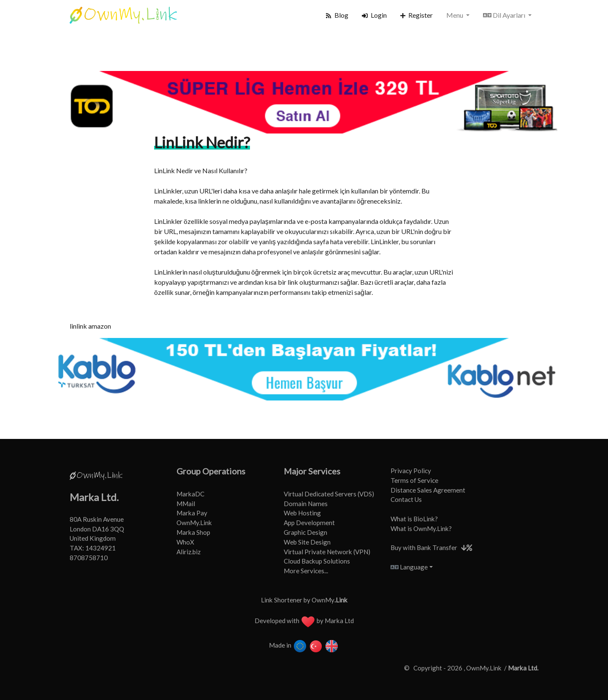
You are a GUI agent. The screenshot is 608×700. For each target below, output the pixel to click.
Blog (337, 15)
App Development (309, 523)
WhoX (185, 542)
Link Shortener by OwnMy (304, 600)
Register (417, 15)
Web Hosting (302, 513)
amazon (100, 326)
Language (409, 567)
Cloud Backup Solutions (317, 561)
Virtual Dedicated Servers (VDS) (329, 494)
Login (374, 15)
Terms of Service (414, 480)
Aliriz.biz (189, 552)
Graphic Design (305, 532)
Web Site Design (307, 542)
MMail (186, 504)
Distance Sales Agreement (428, 490)
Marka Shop (193, 532)
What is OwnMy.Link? (421, 528)
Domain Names (306, 504)
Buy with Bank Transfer (424, 547)
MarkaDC (190, 494)
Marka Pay (192, 513)
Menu (455, 15)
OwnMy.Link (194, 523)
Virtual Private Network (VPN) (327, 552)
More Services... (306, 571)
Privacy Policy (411, 471)
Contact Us (406, 499)
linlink (78, 326)
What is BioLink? (414, 519)
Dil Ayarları (505, 15)
